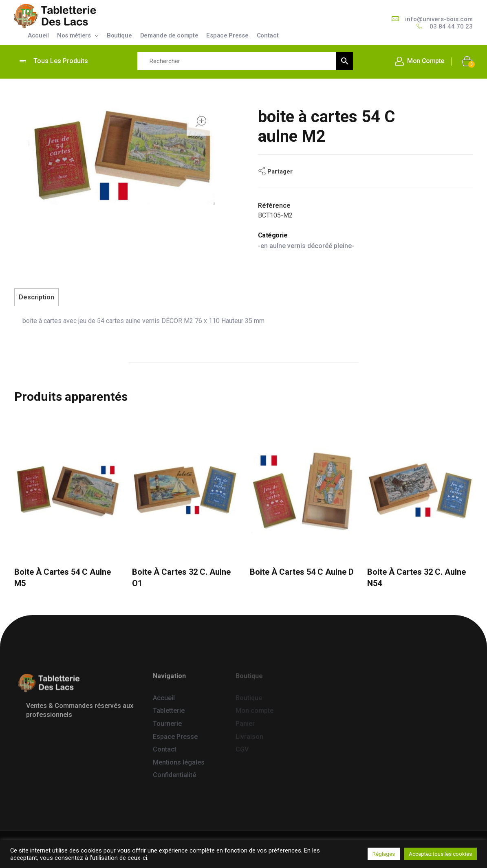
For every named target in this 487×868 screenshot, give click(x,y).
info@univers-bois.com (439, 19)
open (201, 121)
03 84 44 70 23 (451, 26)
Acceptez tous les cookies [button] (440, 854)
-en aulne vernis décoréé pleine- (306, 246)
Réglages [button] (384, 854)
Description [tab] (36, 297)
